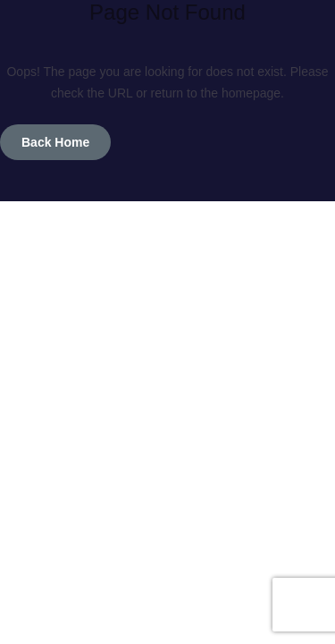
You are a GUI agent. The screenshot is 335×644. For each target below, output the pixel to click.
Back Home (55, 142)
